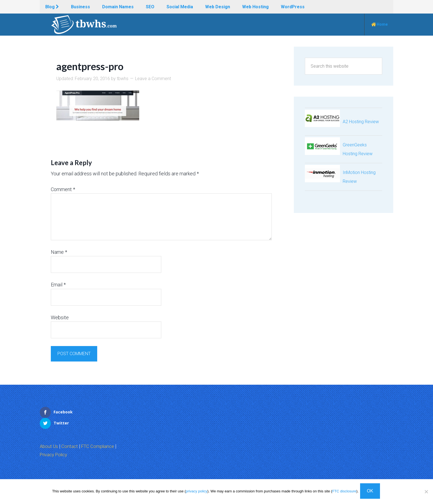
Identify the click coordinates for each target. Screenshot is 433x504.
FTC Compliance (101, 435)
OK (371, 492)
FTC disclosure (344, 492)
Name (59, 252)
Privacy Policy (55, 443)
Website (60, 317)
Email (58, 285)
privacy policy (197, 492)
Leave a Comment (153, 79)
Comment (63, 189)
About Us (50, 435)
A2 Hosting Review (361, 122)
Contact (71, 435)
